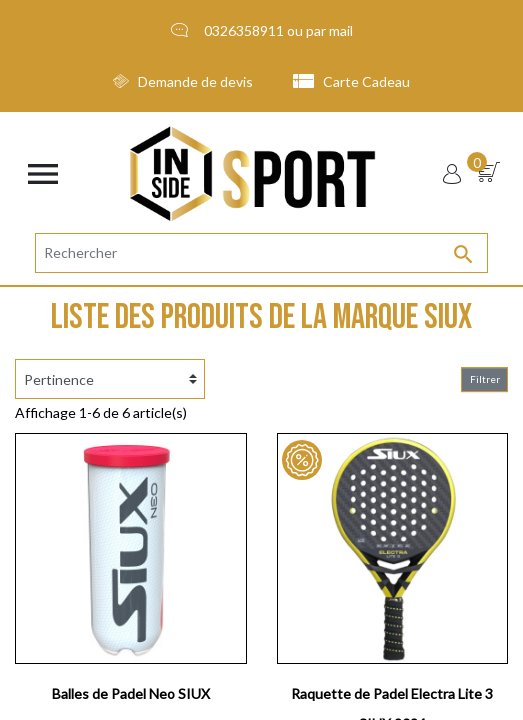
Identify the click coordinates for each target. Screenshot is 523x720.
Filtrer (485, 379)
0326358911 (244, 30)
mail (341, 30)
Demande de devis (183, 81)
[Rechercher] (261, 253)
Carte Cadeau (352, 81)
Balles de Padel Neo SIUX (131, 693)
